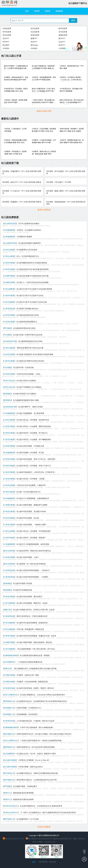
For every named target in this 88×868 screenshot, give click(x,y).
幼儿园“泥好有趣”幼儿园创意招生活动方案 (33, 276)
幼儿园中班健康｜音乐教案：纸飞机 (30, 453)
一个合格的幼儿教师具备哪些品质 (29, 662)
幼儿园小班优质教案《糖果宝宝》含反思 (32, 603)
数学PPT (62, 38)
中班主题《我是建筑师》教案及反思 (30, 629)
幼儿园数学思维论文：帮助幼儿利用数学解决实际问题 (37, 773)
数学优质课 (63, 28)
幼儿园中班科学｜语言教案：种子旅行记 (32, 433)
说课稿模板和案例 (11, 655)
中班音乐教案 (9, 374)
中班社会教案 (9, 348)
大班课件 (6, 48)
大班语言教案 (9, 269)
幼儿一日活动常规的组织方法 (28, 256)
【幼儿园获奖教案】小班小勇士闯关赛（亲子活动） (36, 649)
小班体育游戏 (9, 570)
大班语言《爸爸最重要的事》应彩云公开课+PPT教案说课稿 (44, 78)
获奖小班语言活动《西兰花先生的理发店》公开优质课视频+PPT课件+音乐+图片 (72, 102)
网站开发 (53, 862)
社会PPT (62, 42)
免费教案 (59, 11)
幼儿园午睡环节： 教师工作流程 (30, 407)
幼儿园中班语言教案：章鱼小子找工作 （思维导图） (36, 459)
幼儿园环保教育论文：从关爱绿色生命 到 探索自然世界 (41, 806)
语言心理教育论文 (11, 695)
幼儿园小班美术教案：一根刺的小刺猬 (31, 525)
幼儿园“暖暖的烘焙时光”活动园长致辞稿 (32, 263)
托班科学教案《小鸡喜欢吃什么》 (29, 708)
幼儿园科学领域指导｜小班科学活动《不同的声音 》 (36, 472)
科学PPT (6, 42)
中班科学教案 (9, 433)
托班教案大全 (9, 708)
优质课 (37, 11)
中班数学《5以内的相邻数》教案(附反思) (32, 682)
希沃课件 (6, 45)
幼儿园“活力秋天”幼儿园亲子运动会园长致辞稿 (34, 289)
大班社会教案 (9, 250)
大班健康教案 (9, 230)
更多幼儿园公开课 (44, 111)
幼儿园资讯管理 (10, 223)
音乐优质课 (63, 32)
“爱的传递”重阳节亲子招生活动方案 (30, 348)
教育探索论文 (9, 701)
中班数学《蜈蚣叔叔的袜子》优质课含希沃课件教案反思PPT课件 (16, 78)
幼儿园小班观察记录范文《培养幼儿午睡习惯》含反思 (34, 610)
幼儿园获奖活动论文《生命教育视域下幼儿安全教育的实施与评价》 (42, 701)
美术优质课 (7, 35)
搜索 (73, 20)
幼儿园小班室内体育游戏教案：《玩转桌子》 (34, 570)
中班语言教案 (9, 459)
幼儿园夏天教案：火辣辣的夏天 (25, 786)
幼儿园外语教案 (10, 760)
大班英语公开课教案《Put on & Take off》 (34, 760)
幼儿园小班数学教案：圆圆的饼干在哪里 (32, 505)
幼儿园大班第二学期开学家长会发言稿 (28, 335)
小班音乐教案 (9, 426)
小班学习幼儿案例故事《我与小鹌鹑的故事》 (37, 727)
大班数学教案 (9, 276)
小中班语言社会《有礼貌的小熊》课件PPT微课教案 (72, 90)
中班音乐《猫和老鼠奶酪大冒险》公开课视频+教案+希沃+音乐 (16, 141)
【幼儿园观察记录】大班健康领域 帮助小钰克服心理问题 (35, 669)
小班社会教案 (9, 420)
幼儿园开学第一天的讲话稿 (23, 367)
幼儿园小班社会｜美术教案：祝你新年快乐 (33, 420)
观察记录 (7, 610)
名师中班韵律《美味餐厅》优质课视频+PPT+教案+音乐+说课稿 (72, 130)
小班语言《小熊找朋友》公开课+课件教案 (15, 130)
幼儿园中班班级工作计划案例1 (25, 394)
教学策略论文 (9, 734)
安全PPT (6, 38)
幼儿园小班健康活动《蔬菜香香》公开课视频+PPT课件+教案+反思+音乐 (44, 68)
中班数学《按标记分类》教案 (28, 675)
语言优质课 (35, 28)
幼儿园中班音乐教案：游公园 (28, 518)
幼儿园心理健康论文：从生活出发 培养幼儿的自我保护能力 (43, 695)
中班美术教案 (9, 597)
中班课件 (34, 48)
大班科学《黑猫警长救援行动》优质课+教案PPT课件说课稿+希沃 (72, 141)
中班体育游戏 (9, 688)
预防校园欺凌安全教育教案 (23, 793)
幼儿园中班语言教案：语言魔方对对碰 (31, 511)
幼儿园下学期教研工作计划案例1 (29, 387)
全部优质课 (7, 28)
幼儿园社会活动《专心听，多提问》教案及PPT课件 (36, 754)
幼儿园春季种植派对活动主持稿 (30, 341)
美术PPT (62, 45)
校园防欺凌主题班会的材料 (23, 799)
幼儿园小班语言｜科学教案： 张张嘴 (30, 479)
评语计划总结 (9, 381)
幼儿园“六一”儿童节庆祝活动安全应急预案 (33, 282)
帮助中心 (7, 793)
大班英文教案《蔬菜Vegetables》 (31, 767)
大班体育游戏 (9, 309)
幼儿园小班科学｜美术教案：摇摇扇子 (31, 538)
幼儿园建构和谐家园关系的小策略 (26, 400)
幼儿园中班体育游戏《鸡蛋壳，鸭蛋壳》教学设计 (35, 688)
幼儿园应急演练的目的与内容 (28, 315)
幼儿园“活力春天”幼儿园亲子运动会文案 (32, 302)
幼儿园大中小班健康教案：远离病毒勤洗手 (33, 498)
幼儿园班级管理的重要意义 (27, 322)
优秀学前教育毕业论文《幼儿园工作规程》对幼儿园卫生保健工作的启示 (44, 734)
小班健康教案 (9, 413)
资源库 (48, 11)
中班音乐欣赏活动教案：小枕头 (29, 374)
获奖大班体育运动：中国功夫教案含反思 (32, 616)
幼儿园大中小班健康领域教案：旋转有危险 (33, 544)
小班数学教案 (9, 505)
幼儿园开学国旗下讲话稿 (23, 583)
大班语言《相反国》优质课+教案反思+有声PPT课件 (16, 101)
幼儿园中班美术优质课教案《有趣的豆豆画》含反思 (36, 636)
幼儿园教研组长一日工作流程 (28, 819)
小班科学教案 (9, 472)
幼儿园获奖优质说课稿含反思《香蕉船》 (35, 655)
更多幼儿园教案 (44, 827)
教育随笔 (7, 394)
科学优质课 (7, 32)
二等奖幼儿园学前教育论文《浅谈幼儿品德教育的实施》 (41, 740)
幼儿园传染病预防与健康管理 (29, 243)
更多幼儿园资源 (44, 210)
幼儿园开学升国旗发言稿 (23, 590)
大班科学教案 (9, 263)
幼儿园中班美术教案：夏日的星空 (29, 597)
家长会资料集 (9, 551)
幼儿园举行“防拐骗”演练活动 (27, 309)
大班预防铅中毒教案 (24, 237)
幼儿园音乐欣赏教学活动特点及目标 (30, 361)
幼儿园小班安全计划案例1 (26, 381)
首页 (27, 11)
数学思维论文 (9, 773)
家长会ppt (34, 45)
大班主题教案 (9, 289)
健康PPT (34, 38)
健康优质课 (63, 35)
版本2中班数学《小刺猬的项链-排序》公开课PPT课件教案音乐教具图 (16, 68)
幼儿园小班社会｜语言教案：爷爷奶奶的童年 (34, 531)
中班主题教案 (9, 623)
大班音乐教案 (9, 354)
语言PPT (34, 42)
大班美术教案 (9, 322)
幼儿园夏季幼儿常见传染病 (27, 250)
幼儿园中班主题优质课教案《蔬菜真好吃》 (33, 623)
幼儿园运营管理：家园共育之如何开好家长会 (34, 551)
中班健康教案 (9, 453)
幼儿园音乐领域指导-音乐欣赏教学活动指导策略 (35, 354)
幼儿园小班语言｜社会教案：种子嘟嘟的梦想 (34, 439)
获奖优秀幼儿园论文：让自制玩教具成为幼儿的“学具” (37, 780)
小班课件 (62, 48)
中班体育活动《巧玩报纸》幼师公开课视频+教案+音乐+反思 (16, 90)
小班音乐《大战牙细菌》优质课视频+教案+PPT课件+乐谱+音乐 (44, 130)
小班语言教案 (9, 439)
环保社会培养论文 (11, 806)
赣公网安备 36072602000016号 (39, 839)
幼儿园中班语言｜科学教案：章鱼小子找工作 (34, 466)
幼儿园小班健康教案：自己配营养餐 (30, 413)
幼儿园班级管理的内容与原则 (24, 328)
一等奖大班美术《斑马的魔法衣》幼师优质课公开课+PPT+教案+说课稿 (44, 102)
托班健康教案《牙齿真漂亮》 (28, 714)
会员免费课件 (9, 662)
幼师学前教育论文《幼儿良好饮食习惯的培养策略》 (36, 747)
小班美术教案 (9, 525)
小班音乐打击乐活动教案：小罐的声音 (31, 485)
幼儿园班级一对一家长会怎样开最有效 (31, 564)
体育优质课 (35, 35)
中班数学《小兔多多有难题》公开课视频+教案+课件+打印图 (44, 141)
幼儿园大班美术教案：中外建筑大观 (30, 446)
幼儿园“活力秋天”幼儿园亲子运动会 (30, 295)
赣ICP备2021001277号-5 (15, 839)
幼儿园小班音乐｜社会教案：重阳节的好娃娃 (34, 426)
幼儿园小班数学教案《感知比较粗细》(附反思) (34, 642)
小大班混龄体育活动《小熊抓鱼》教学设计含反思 (35, 721)
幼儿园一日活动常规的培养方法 (29, 492)
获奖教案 (7, 583)
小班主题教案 (9, 603)
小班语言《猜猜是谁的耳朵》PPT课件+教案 (72, 67)
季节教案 (7, 328)
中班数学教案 (9, 675)
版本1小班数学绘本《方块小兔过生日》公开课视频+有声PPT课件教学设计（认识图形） (44, 90)
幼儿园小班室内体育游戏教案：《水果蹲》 (33, 577)
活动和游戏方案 (10, 341)
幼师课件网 (43, 862)
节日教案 (7, 335)
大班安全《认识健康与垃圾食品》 (29, 230)
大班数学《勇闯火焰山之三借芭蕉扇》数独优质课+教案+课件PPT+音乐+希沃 (44, 153)
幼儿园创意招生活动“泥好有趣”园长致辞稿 (33, 269)
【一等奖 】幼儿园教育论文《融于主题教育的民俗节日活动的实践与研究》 (49, 812)
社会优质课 (35, 32)
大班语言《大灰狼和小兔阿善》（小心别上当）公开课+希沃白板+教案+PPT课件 (71, 79)
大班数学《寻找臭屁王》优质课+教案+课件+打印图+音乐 (15, 153)
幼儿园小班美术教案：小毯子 (28, 557)
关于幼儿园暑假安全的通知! (29, 223)
